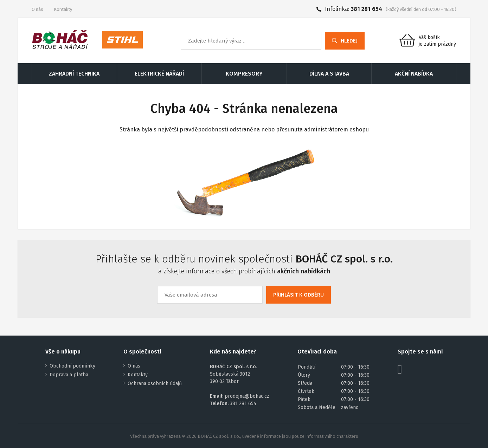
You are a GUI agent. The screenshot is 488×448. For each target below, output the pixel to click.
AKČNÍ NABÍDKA (414, 74)
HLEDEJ (345, 41)
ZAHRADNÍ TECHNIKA (74, 74)
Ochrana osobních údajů (155, 384)
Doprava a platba (69, 375)
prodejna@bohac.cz (247, 396)
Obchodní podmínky (72, 366)
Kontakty (63, 9)
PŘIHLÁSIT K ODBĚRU (298, 295)
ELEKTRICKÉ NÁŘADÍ (159, 74)
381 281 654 (367, 9)
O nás (37, 9)
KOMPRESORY (244, 74)
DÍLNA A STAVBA (329, 74)
